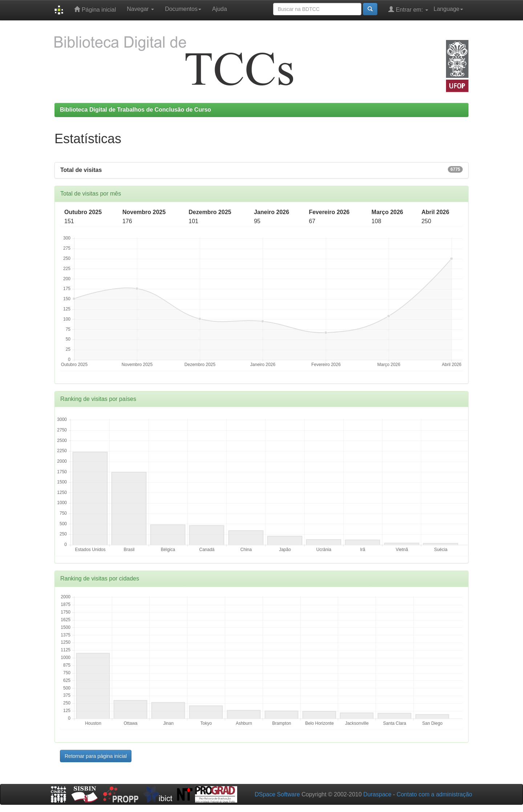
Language (448, 9)
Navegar (140, 9)
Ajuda (220, 9)
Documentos (183, 9)
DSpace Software (277, 794)
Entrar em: (408, 9)
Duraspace (377, 794)
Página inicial (95, 9)
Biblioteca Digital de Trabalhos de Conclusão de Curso (135, 110)
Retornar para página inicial (96, 756)
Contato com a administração (434, 794)
